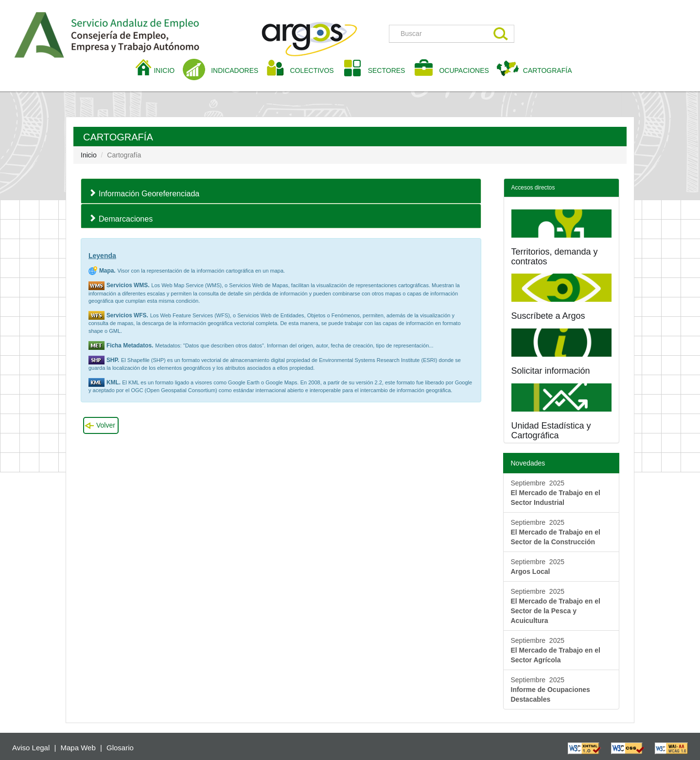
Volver (106, 425)
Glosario (120, 748)
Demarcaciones (126, 219)
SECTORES (387, 70)
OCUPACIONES (464, 70)
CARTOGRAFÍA (548, 70)
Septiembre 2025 (556, 493)
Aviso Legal (31, 748)
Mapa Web (78, 748)
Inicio (89, 155)
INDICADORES (235, 70)
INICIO (168, 70)
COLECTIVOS (315, 70)
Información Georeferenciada (149, 194)
